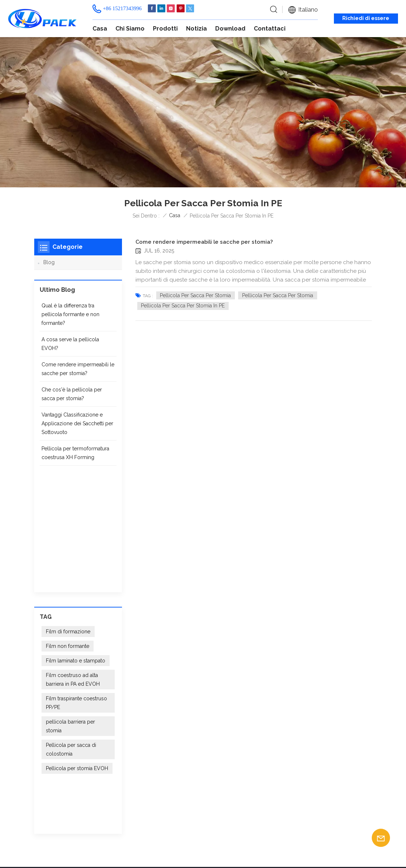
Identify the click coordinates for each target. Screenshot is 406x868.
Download (230, 29)
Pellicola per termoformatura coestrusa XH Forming (75, 458)
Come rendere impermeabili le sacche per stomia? (204, 242)
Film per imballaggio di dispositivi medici (241, 770)
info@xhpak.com (81, 754)
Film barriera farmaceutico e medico (247, 798)
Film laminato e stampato (76, 550)
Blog (49, 262)
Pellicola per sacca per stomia (195, 295)
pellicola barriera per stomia (70, 616)
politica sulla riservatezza (162, 847)
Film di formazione (68, 521)
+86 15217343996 (122, 8)
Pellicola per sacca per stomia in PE (183, 306)
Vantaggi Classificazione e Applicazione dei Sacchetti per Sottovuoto (77, 428)
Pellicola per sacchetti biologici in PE (239, 812)
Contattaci (270, 29)
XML (121, 847)
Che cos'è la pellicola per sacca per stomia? (72, 399)
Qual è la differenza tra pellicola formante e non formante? (70, 319)
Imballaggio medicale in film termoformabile (247, 784)
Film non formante (68, 535)
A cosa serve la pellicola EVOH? (70, 349)
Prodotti (165, 29)
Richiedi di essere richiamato (366, 19)
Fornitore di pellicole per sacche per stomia (242, 755)
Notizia (196, 29)
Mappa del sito (92, 847)
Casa (100, 29)
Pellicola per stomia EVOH (77, 658)
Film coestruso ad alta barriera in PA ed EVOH (73, 569)
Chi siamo (130, 29)
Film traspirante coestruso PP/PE (76, 592)
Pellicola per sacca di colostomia (71, 639)
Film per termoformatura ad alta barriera (246, 742)
